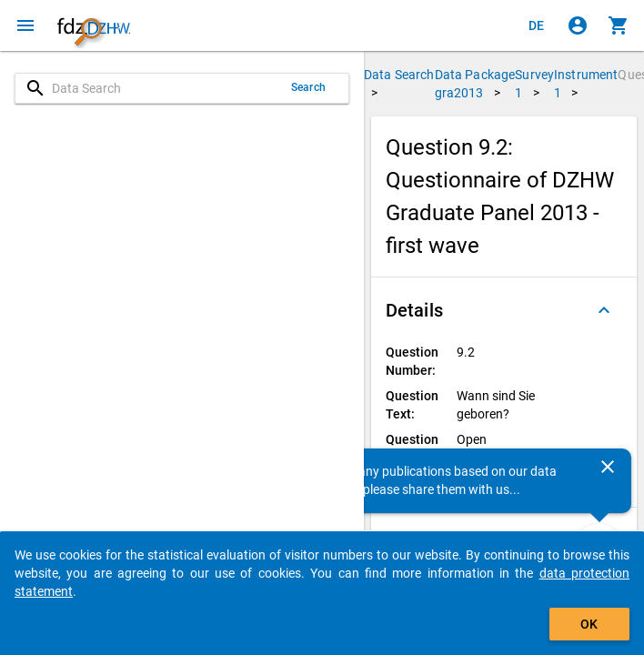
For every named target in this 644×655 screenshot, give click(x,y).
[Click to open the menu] (25, 25)
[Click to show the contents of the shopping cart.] (619, 25)
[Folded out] (604, 310)
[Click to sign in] (578, 25)
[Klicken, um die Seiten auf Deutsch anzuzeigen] (537, 25)
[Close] (608, 467)
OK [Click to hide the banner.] (589, 624)
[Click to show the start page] (94, 25)
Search (308, 87)
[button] (504, 310)
